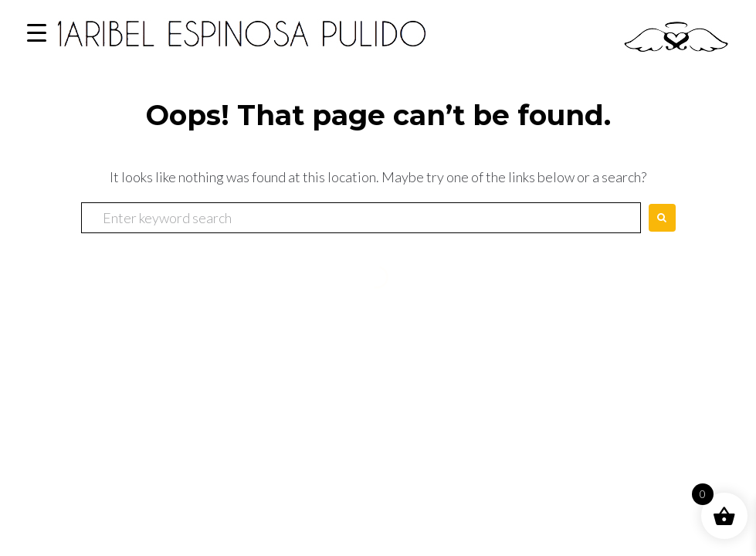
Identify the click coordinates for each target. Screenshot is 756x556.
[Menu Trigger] (37, 33)
